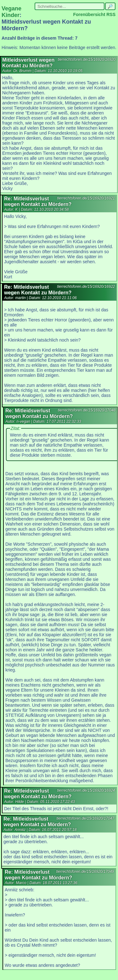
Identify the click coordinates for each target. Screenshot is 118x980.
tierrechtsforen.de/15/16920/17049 (85, 871)
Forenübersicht (89, 14)
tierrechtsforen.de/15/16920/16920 (87, 59)
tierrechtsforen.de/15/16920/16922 (86, 287)
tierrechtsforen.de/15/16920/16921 (86, 198)
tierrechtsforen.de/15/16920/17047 (85, 818)
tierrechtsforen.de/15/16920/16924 (86, 790)
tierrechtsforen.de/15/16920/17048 (87, 410)
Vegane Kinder (11, 12)
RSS (111, 14)
